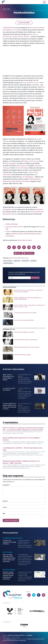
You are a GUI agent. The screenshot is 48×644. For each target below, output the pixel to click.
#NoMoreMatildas (12, 224)
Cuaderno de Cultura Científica (13, 538)
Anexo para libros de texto (31, 83)
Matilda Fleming (8, 181)
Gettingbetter (7, 209)
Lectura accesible (24, 23)
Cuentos (8, 231)
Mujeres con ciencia (11, 639)
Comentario (7, 485)
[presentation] (24, 292)
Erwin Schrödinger (22, 168)
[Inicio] (3, 2)
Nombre (5, 501)
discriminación (25, 261)
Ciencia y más (6, 9)
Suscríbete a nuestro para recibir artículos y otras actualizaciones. (24, 273)
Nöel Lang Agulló (11, 163)
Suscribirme (35, 278)
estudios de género (8, 263)
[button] (9, 247)
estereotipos (31, 98)
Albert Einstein (22, 166)
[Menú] (44, 2)
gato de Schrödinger (26, 177)
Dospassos (39, 209)
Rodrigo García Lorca (30, 161)
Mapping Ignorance (9, 570)
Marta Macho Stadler (25, 240)
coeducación (17, 261)
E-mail (5, 507)
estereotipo (33, 261)
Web (4, 513)
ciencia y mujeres (8, 261)
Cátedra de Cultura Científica (16, 635)
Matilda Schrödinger (23, 181)
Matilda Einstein (35, 179)
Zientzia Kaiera (8, 552)
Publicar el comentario (11, 520)
